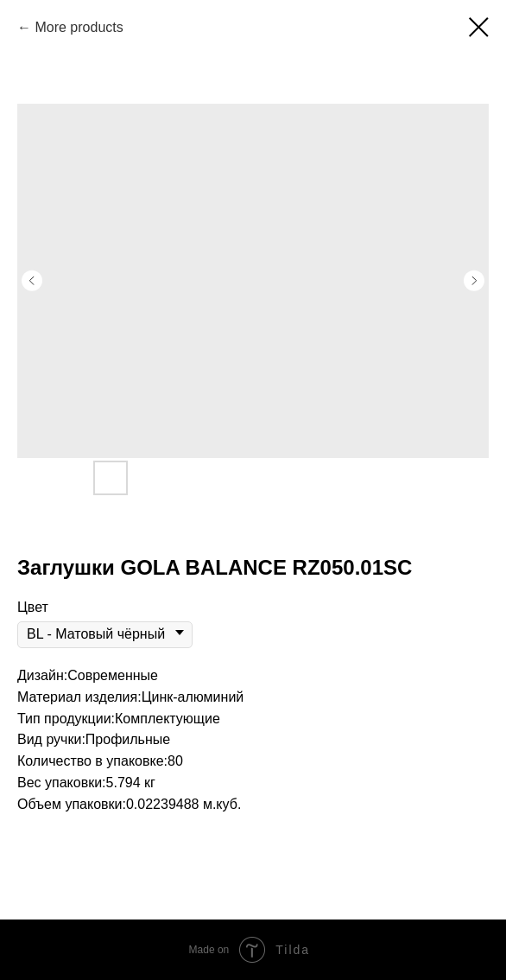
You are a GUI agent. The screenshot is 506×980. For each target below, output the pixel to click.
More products (79, 27)
